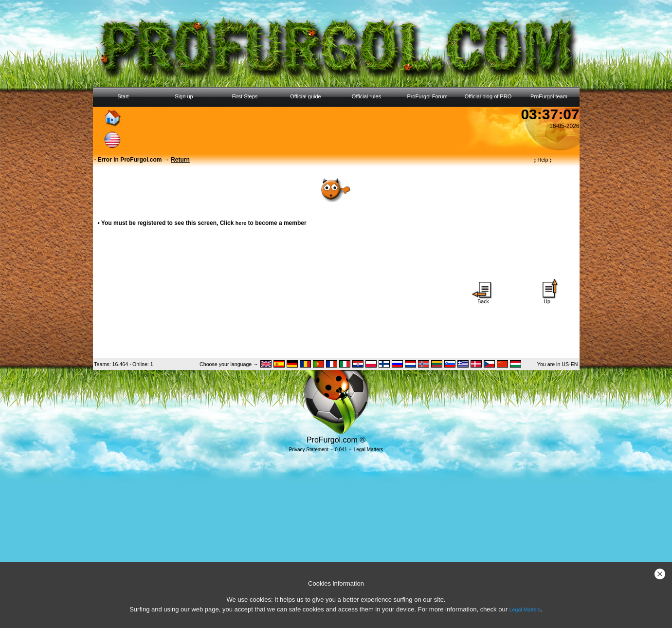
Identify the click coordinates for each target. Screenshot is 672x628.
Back (483, 299)
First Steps (245, 96)
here (241, 223)
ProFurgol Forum (427, 96)
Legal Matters (525, 610)
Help (543, 160)
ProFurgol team (549, 96)
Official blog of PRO (488, 96)
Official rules (366, 96)
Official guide (305, 96)
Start (123, 96)
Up (547, 299)
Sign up (184, 96)
